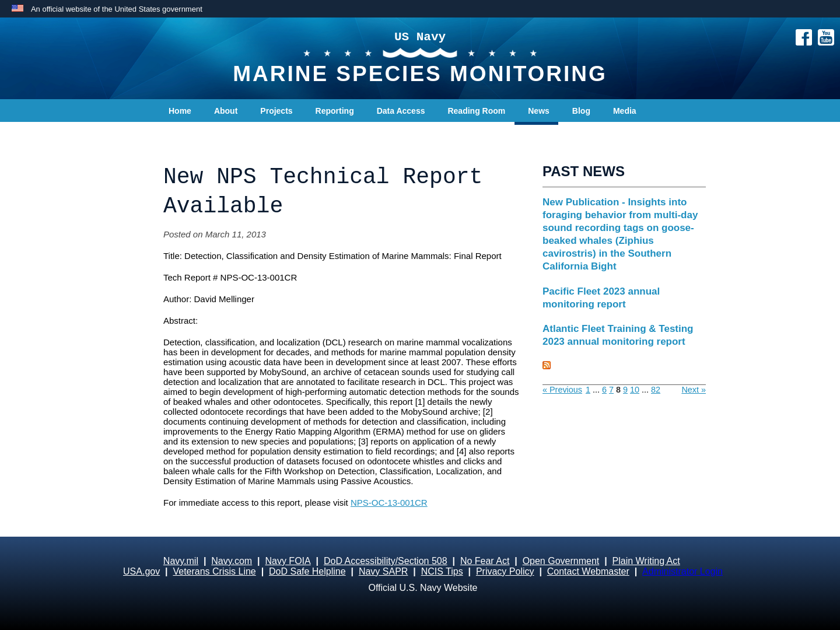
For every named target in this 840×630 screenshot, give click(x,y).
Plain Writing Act (646, 561)
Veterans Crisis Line (214, 571)
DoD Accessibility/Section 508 (386, 561)
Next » (694, 390)
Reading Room (476, 111)
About (226, 111)
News (539, 111)
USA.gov (141, 571)
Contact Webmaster (588, 571)
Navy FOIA (288, 561)
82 (656, 390)
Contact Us (190, 134)
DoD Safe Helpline (307, 571)
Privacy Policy (505, 571)
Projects (276, 111)
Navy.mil (181, 561)
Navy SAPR (383, 571)
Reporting (335, 111)
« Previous (562, 390)
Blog (581, 111)
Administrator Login (682, 571)
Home (180, 111)
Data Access (401, 111)
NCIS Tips (442, 571)
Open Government (561, 561)
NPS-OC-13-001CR (389, 503)
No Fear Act (485, 561)
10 (635, 390)
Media (625, 111)
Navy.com (232, 561)
